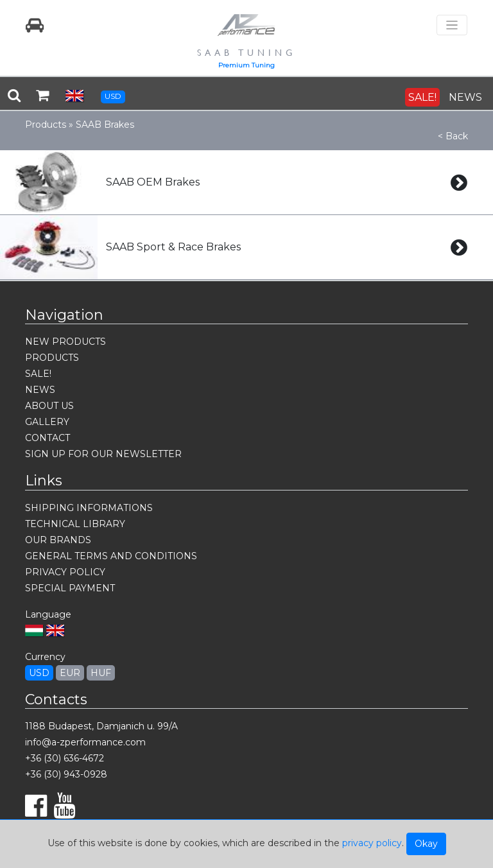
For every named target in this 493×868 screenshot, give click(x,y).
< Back (453, 136)
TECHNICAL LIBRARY (75, 524)
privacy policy (372, 843)
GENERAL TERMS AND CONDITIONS (111, 556)
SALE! (422, 97)
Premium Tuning (246, 65)
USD (113, 96)
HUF (101, 673)
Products (46, 125)
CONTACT (48, 438)
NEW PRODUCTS (65, 342)
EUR (70, 673)
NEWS (465, 97)
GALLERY (47, 422)
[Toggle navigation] (452, 25)
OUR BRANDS (58, 540)
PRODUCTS (52, 358)
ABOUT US (49, 406)
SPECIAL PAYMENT (70, 588)
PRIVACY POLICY (65, 572)
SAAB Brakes (105, 125)
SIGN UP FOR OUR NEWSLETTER (103, 454)
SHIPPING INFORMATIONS (89, 508)
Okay (426, 844)
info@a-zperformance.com (85, 742)
